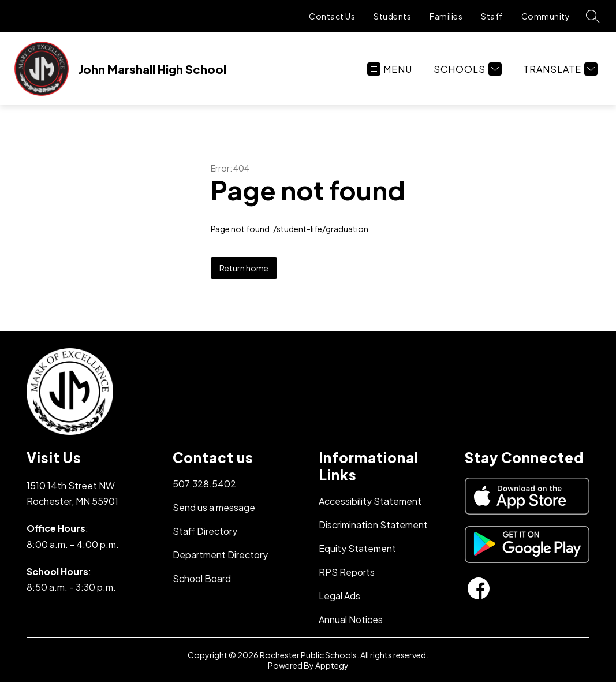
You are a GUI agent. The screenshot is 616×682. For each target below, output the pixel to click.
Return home (244, 268)
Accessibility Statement (370, 501)
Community (546, 16)
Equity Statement (357, 548)
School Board (202, 578)
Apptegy (332, 665)
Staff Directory (205, 531)
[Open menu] (390, 69)
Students (392, 16)
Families (446, 16)
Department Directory (220, 555)
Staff (492, 16)
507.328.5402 (204, 484)
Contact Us (332, 16)
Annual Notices (351, 619)
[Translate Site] (559, 69)
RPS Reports (347, 572)
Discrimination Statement (373, 525)
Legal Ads (339, 596)
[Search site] (593, 16)
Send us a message (214, 507)
